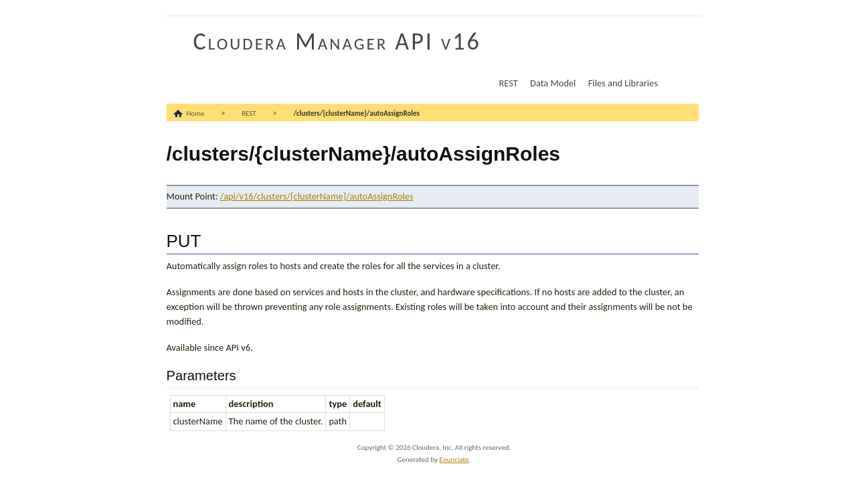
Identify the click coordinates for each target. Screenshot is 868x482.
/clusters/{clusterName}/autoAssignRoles (356, 113)
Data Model (553, 83)
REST (509, 83)
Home (196, 113)
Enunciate (454, 460)
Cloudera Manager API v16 (337, 42)
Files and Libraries (623, 83)
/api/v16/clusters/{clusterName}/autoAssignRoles (317, 196)
